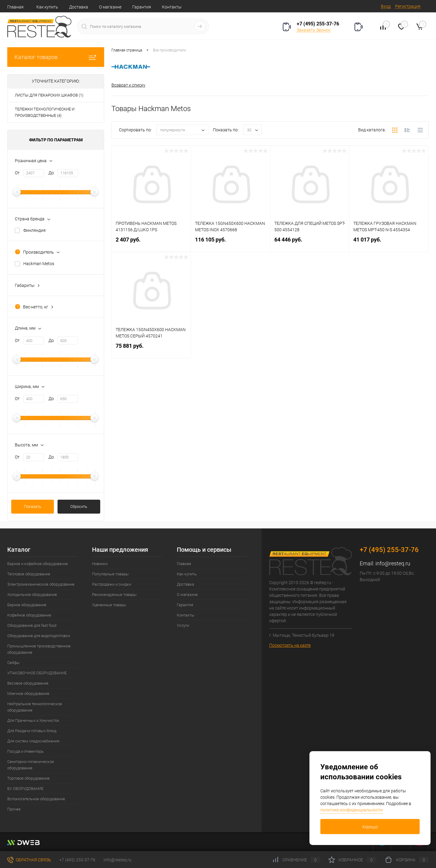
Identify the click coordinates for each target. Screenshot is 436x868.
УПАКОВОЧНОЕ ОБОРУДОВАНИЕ (37, 673)
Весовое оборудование (28, 683)
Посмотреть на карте (290, 645)
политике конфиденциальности (352, 810)
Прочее (14, 809)
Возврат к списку (128, 85)
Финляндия (35, 230)
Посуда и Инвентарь (25, 751)
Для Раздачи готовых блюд (32, 731)
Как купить (47, 7)
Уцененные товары (109, 605)
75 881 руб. (151, 349)
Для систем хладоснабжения (33, 741)
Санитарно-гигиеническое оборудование (31, 765)
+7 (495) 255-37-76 (318, 24)
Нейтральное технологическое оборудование (35, 707)
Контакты (172, 7)
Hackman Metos (39, 264)
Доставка (79, 7)
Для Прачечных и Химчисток (33, 720)
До (51, 173)
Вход (386, 6)
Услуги (183, 625)
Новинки (100, 564)
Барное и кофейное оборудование (38, 564)
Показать (33, 506)
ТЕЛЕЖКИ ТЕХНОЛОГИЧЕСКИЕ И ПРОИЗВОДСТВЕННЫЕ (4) (45, 112)
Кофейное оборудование (29, 615)
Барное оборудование (27, 605)
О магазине (110, 7)
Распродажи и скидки (112, 584)
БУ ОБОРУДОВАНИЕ (25, 789)
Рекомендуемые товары (114, 595)
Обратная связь (29, 860)
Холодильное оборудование (32, 595)
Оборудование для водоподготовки (39, 636)
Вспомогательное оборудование (36, 799)
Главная (15, 7)
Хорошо (370, 827)
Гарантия (142, 7)
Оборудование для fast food (32, 625)
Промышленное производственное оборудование (39, 649)
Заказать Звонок (314, 30)
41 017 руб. (389, 243)
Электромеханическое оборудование (41, 584)
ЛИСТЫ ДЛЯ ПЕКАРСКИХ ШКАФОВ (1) (49, 95)
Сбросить (79, 506)
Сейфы (13, 663)
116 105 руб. (231, 243)
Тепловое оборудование (29, 574)
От (17, 173)
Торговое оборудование (28, 778)
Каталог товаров (56, 57)
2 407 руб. (151, 243)
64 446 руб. (310, 243)
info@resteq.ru (393, 563)
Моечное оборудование (28, 694)
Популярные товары (110, 574)
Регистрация (408, 6)
